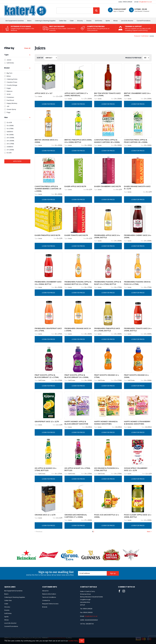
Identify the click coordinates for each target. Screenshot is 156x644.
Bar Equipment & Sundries (15, 21)
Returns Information (49, 594)
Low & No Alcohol (127, 21)
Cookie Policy (73, 641)
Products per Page (133, 58)
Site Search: (56, 7)
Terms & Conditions (49, 597)
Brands (45, 607)
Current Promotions (144, 21)
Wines (115, 21)
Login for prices (48, 104)
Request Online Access (50, 604)
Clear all (27, 48)
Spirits (108, 21)
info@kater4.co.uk (145, 2)
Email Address (78, 571)
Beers (29, 21)
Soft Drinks (99, 21)
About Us (45, 591)
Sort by (40, 58)
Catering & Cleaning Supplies (45, 21)
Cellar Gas (63, 21)
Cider (72, 21)
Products (137, 36)
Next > (149, 532)
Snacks (89, 21)
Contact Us (46, 600)
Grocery (80, 21)
